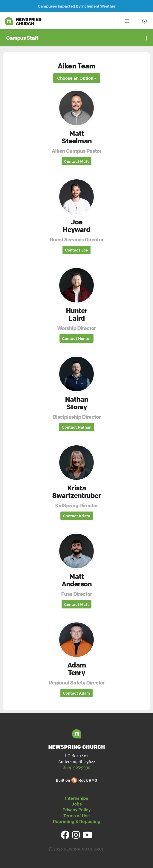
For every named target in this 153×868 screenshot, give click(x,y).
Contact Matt (76, 161)
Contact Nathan (77, 427)
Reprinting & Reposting (77, 821)
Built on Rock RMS (76, 780)
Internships (77, 798)
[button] (77, 38)
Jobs (77, 804)
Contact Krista (77, 516)
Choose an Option (77, 78)
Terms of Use (77, 816)
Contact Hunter (76, 338)
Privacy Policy (77, 810)
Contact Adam (76, 693)
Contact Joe (76, 250)
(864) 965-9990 (76, 767)
